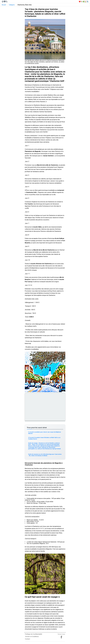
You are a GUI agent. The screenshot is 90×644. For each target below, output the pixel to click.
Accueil (4, 5)
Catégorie (12, 5)
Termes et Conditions (32, 637)
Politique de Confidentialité (34, 634)
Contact (27, 639)
